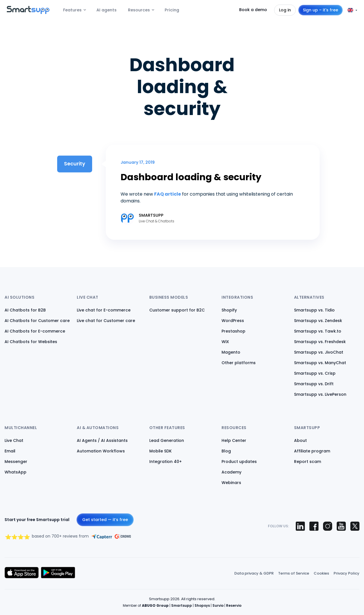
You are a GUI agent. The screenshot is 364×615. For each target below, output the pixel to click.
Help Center (234, 440)
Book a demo (253, 10)
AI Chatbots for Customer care (37, 321)
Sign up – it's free (320, 10)
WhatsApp (15, 472)
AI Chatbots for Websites (31, 342)
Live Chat (14, 440)
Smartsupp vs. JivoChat (319, 352)
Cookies (321, 573)
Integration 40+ (166, 462)
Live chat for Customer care (106, 321)
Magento (231, 352)
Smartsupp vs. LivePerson (320, 394)
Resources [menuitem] (139, 10)
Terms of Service (294, 573)
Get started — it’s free (105, 520)
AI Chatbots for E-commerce (35, 331)
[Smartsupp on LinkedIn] (300, 526)
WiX (225, 342)
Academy (231, 472)
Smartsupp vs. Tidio (314, 310)
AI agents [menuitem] (106, 10)
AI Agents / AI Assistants (102, 440)
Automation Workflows (101, 451)
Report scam (308, 462)
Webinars (231, 483)
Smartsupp (182, 605)
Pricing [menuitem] (172, 10)
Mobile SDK (161, 451)
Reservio (234, 605)
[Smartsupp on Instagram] (328, 526)
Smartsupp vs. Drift (314, 384)
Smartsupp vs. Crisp (315, 373)
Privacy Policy (347, 573)
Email (10, 451)
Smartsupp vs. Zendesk (318, 321)
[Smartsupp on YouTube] (341, 526)
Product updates (239, 462)
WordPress (233, 321)
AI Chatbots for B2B (25, 310)
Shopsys (202, 605)
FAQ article (167, 194)
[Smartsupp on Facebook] (314, 526)
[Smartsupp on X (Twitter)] (355, 526)
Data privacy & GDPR (254, 573)
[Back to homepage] (28, 12)
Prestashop (233, 331)
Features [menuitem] (72, 10)
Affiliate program (312, 451)
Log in (285, 10)
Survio (218, 605)
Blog (226, 451)
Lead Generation (167, 440)
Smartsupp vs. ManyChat (320, 363)
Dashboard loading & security (191, 177)
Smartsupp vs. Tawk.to (318, 331)
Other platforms (239, 363)
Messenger (16, 462)
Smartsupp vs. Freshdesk (320, 342)
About (300, 440)
